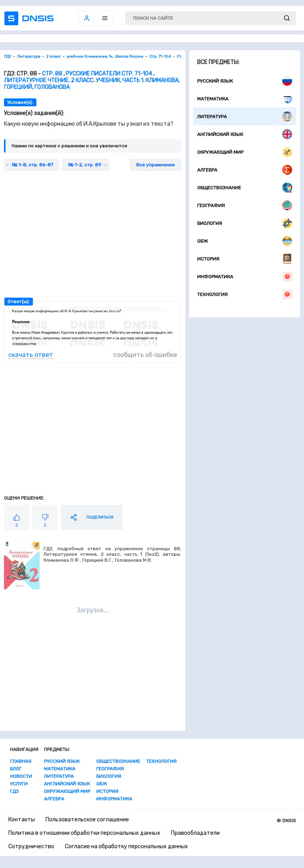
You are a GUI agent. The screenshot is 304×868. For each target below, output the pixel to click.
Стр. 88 (52, 74)
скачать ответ (31, 355)
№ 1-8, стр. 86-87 (32, 165)
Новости (21, 776)
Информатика (245, 276)
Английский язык (245, 134)
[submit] (287, 18)
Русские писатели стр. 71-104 (109, 74)
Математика (245, 99)
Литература (245, 116)
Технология (245, 294)
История (245, 259)
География (245, 205)
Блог (16, 769)
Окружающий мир (245, 152)
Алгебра (245, 170)
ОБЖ (245, 241)
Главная (21, 761)
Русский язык (245, 81)
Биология (245, 223)
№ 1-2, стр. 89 (85, 165)
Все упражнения (155, 165)
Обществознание (245, 188)
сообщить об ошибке (145, 355)
